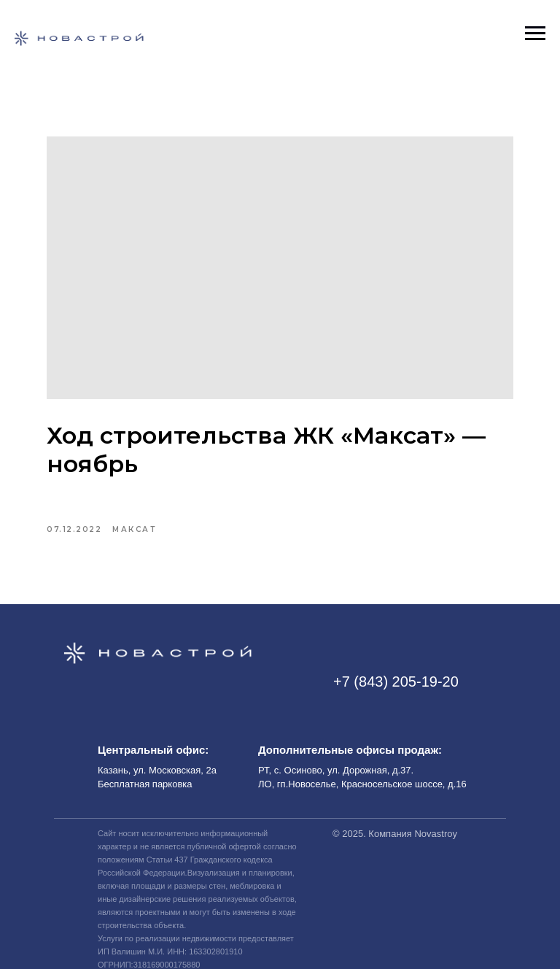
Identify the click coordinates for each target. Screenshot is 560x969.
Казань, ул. (123, 770)
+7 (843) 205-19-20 (396, 682)
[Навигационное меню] (535, 34)
